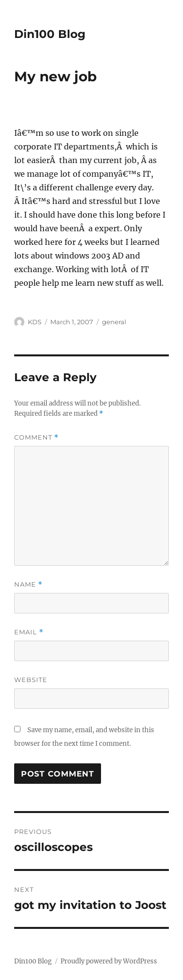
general (114, 322)
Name (28, 584)
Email (29, 632)
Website (31, 680)
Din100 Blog (50, 34)
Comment (36, 437)
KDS (35, 322)
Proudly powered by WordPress (109, 961)
